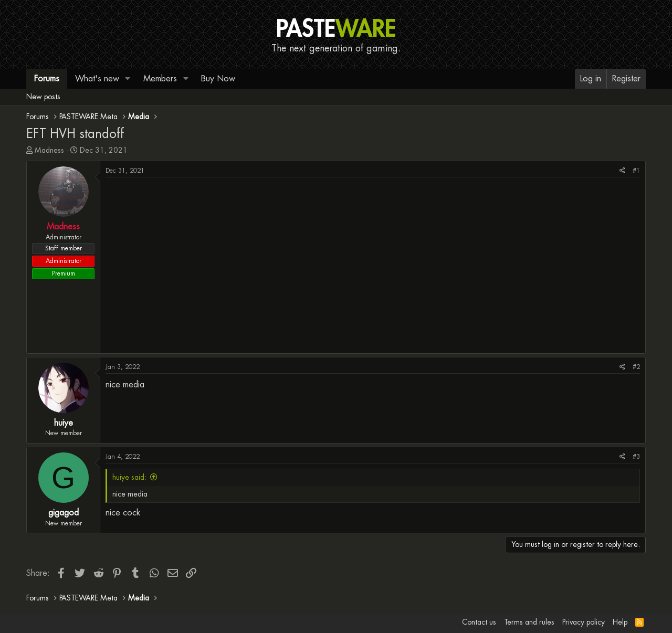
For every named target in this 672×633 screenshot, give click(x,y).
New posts (43, 97)
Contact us (479, 622)
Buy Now (218, 78)
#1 (636, 171)
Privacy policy (584, 622)
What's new (97, 78)
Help (620, 622)
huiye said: (129, 477)
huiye (64, 423)
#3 (636, 457)
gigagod (64, 513)
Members (160, 78)
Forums (47, 78)
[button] (128, 79)
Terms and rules (529, 622)
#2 (636, 367)
